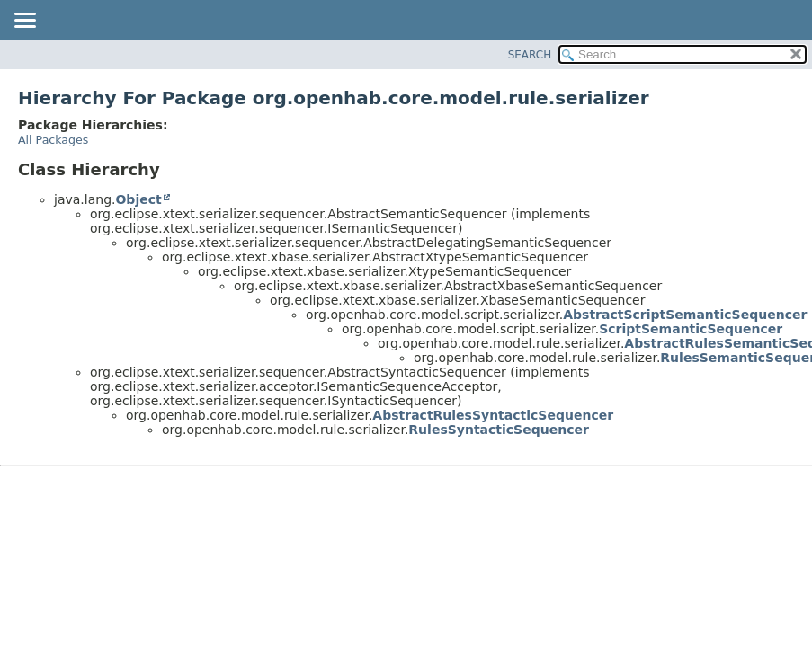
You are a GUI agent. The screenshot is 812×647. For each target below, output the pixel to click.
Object (138, 199)
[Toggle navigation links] (24, 22)
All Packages (53, 140)
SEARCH (530, 55)
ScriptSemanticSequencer (691, 329)
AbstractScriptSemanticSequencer (685, 315)
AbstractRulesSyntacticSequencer (493, 415)
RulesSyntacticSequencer (499, 430)
